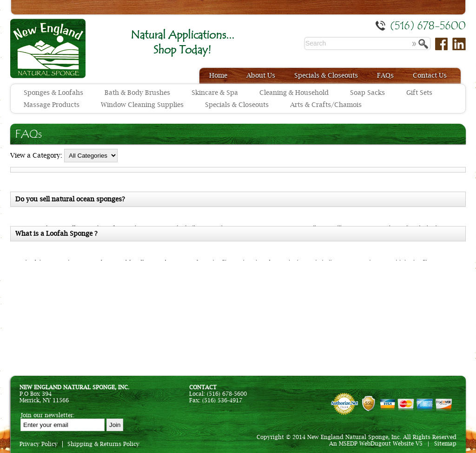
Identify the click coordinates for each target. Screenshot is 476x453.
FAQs (385, 75)
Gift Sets (419, 93)
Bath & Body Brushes (137, 93)
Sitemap (445, 444)
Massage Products (52, 105)
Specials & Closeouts (326, 75)
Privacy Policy (39, 444)
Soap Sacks (367, 93)
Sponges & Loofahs (53, 93)
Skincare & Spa (215, 93)
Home (218, 75)
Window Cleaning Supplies (142, 105)
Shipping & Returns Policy (103, 444)
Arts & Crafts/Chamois (326, 105)
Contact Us (430, 75)
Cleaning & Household (294, 93)
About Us (261, 75)
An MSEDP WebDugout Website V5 (376, 444)
